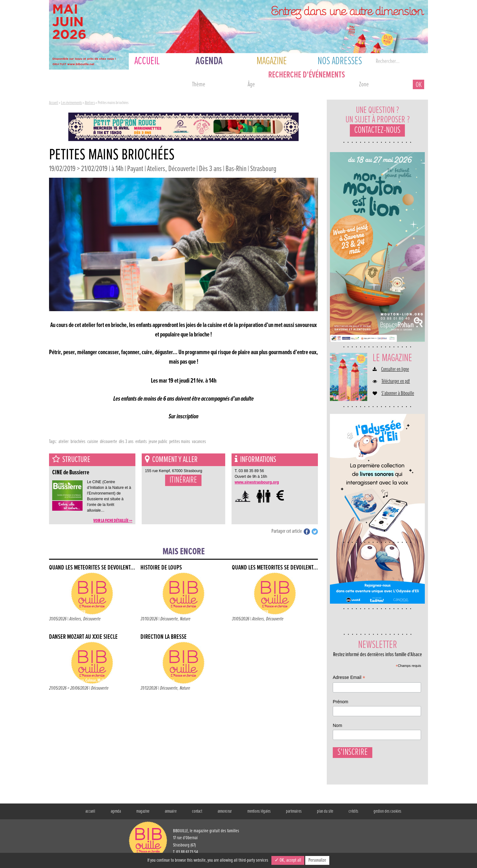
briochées (78, 442)
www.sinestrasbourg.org (257, 482)
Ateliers (90, 103)
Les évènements (71, 103)
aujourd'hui (74, 85)
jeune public (158, 442)
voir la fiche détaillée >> (113, 521)
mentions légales (259, 814)
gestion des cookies (387, 814)
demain (117, 85)
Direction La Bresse (164, 637)
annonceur (225, 814)
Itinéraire (183, 480)
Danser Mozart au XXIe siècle (83, 637)
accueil (90, 814)
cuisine (93, 442)
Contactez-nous (377, 130)
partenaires (294, 814)
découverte (108, 442)
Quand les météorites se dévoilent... (92, 568)
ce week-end (160, 85)
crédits (353, 814)
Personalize (317, 860)
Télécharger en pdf (396, 382)
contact (197, 814)
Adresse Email (349, 678)
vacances (199, 442)
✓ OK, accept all (288, 860)
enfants (141, 442)
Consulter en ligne (395, 370)
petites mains (180, 442)
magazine (143, 814)
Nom (338, 725)
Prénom (341, 702)
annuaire (171, 814)
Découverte (92, 619)
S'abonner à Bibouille (398, 394)
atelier (64, 442)
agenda (116, 814)
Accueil (54, 103)
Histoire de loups (161, 568)
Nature (185, 619)
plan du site (325, 814)
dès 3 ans (126, 442)
